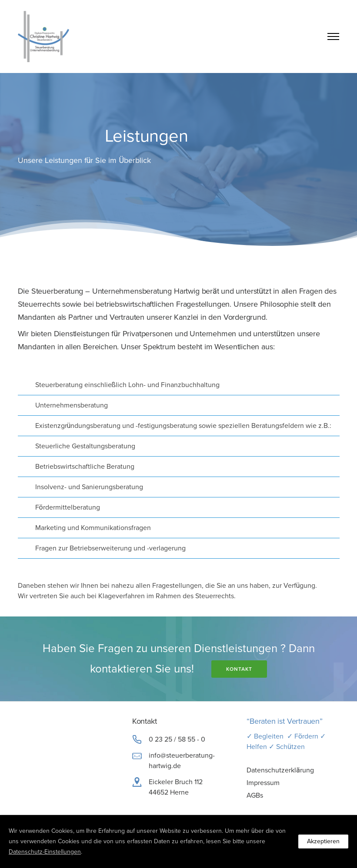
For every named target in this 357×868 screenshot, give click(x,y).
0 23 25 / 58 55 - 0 (177, 739)
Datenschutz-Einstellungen (45, 852)
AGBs (255, 795)
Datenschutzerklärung (280, 770)
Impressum (263, 783)
